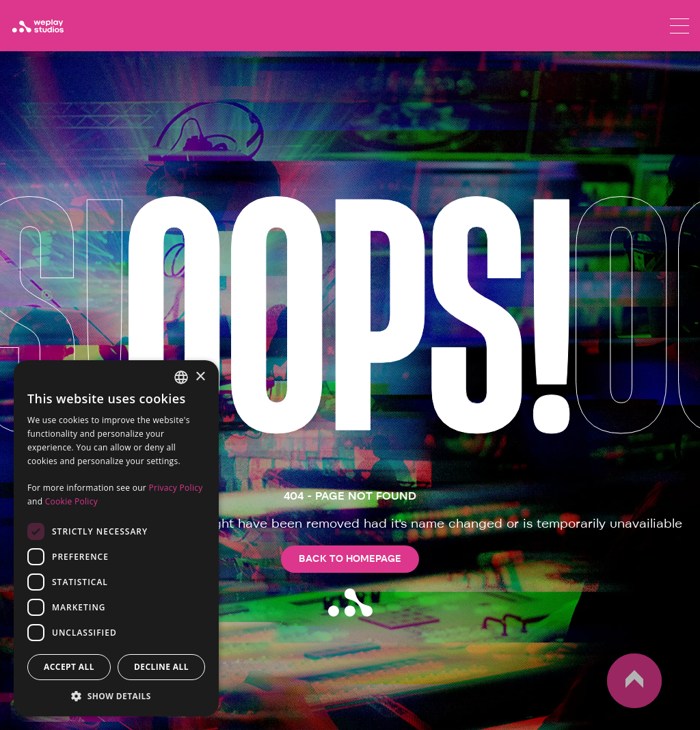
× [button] (200, 377)
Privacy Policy (175, 488)
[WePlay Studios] (38, 26)
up (634, 681)
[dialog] (116, 538)
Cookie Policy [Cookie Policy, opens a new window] (71, 501)
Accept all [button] (69, 667)
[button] (116, 696)
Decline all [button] (161, 667)
